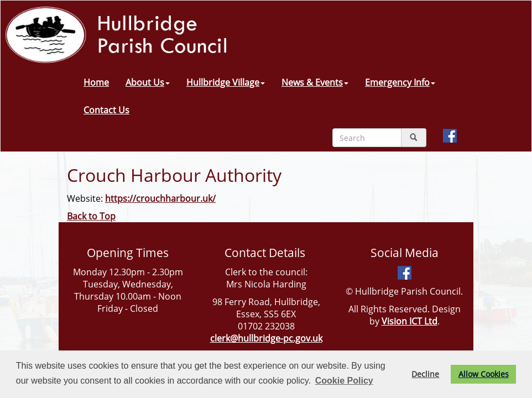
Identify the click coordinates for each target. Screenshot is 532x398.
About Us (148, 82)
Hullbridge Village (226, 82)
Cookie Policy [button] (344, 381)
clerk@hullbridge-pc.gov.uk (266, 338)
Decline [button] (425, 374)
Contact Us (106, 110)
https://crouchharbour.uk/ (160, 198)
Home (96, 82)
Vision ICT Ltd (410, 321)
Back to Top (91, 216)
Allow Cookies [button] (484, 374)
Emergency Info (400, 82)
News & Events (315, 82)
